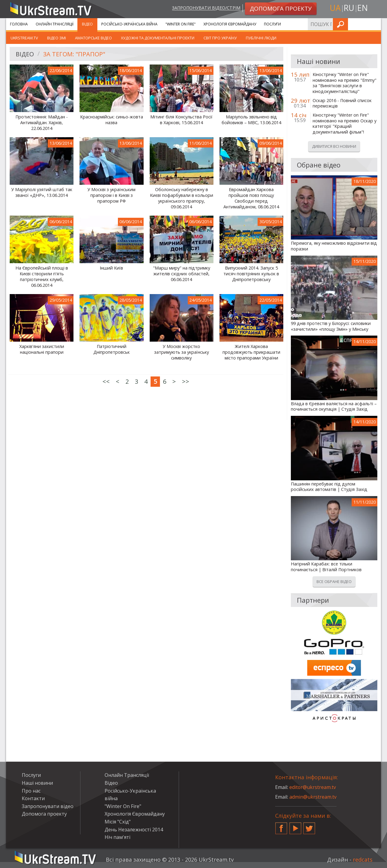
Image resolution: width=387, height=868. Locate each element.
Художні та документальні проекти (158, 38)
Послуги (272, 24)
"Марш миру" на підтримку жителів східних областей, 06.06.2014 (182, 274)
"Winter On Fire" (180, 24)
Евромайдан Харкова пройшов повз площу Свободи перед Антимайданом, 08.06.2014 (251, 198)
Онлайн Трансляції (55, 24)
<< (106, 381)
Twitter (309, 826)
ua (335, 8)
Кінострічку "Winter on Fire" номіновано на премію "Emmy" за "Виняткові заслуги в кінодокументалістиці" (345, 83)
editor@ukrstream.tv (313, 787)
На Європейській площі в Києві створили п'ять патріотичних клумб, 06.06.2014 (42, 277)
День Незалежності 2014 (134, 830)
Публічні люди (261, 38)
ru (349, 8)
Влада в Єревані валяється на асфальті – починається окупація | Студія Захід (334, 407)
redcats (363, 860)
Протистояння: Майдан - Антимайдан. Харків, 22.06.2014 (42, 123)
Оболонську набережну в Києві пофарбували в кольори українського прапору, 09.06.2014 (182, 198)
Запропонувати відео (48, 806)
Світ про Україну (220, 38)
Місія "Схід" (118, 822)
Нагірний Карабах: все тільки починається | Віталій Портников (326, 567)
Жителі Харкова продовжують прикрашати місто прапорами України (251, 352)
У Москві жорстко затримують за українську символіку (182, 352)
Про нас (31, 791)
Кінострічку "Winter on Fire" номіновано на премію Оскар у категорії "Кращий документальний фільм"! (345, 124)
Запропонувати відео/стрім (206, 8)
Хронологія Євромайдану (230, 24)
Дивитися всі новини (334, 146)
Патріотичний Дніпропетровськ (112, 349)
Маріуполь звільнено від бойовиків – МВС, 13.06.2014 (251, 120)
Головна (19, 24)
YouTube (295, 826)
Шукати (375, 24)
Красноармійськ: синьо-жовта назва (112, 120)
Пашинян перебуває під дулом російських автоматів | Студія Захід (329, 487)
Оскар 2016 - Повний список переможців (342, 103)
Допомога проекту (44, 814)
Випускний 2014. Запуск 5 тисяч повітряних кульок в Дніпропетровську (251, 274)
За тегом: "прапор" (74, 54)
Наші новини (37, 783)
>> (186, 381)
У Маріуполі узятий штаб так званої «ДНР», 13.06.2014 (42, 192)
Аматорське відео (93, 38)
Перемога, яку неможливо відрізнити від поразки (334, 246)
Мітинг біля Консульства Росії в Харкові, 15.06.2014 (181, 120)
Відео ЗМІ (57, 38)
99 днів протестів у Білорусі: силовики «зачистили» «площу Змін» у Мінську (331, 326)
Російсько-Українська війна (129, 24)
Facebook (281, 826)
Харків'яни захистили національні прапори (42, 349)
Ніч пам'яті (117, 837)
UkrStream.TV (24, 38)
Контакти (33, 798)
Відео (87, 24)
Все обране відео (334, 581)
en (363, 8)
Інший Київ (111, 268)
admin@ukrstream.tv (313, 797)
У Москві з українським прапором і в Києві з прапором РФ (111, 195)
